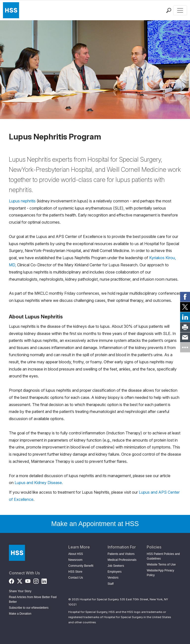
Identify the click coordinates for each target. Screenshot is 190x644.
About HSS (76, 554)
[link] (185, 297)
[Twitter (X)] (20, 580)
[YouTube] (28, 580)
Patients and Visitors (121, 554)
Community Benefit (81, 566)
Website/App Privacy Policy (160, 573)
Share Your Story (20, 591)
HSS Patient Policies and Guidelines (163, 556)
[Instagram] (36, 580)
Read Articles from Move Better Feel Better (33, 599)
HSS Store (75, 572)
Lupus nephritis (22, 201)
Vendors (113, 578)
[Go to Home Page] (17, 553)
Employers (115, 572)
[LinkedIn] (44, 580)
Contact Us (76, 578)
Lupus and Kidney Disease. (39, 483)
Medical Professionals (122, 560)
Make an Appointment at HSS (95, 524)
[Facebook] (12, 580)
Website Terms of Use (161, 565)
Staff (111, 584)
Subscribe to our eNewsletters (29, 608)
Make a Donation (20, 614)
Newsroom (75, 560)
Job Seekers (116, 566)
